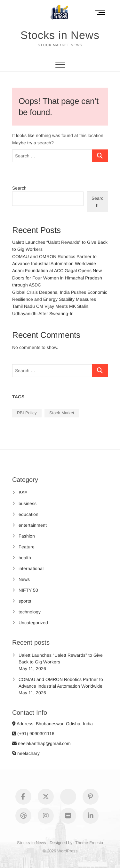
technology (30, 612)
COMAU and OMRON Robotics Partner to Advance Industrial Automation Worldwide (61, 683)
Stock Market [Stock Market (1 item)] (62, 413)
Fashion (27, 536)
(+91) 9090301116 (33, 734)
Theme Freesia (89, 843)
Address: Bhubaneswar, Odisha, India (52, 724)
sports (25, 601)
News (24, 579)
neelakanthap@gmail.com (41, 743)
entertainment (33, 525)
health (25, 558)
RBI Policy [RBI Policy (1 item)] (27, 413)
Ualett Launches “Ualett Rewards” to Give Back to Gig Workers (61, 658)
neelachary (26, 753)
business (28, 503)
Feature (27, 547)
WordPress (68, 851)
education (28, 514)
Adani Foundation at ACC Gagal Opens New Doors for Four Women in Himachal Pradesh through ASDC (57, 278)
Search (19, 188)
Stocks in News (60, 35)
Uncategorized (33, 623)
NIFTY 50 (28, 590)
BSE (23, 493)
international (31, 568)
